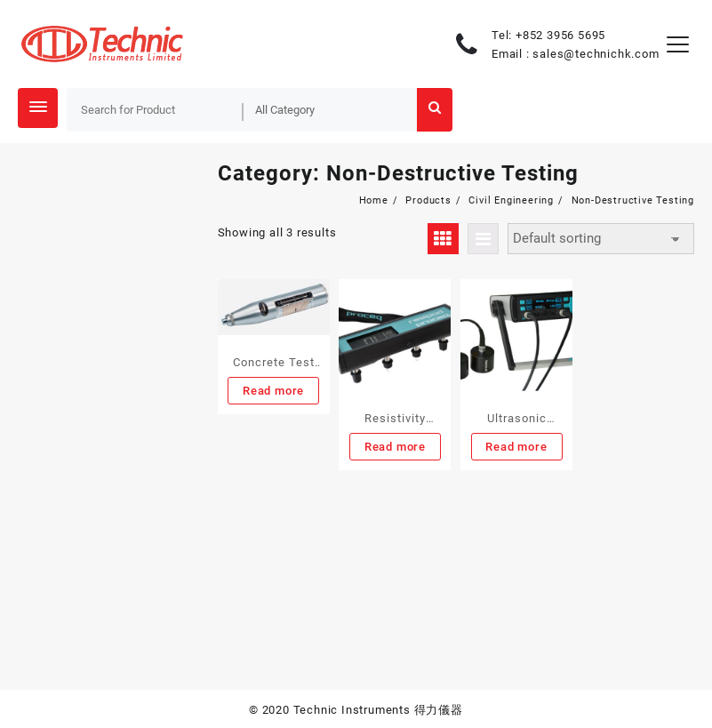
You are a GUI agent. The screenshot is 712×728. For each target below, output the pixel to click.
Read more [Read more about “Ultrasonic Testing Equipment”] (516, 447)
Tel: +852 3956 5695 (548, 35)
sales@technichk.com (596, 54)
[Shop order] (601, 239)
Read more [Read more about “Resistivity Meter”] (395, 447)
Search (435, 110)
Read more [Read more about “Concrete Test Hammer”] (273, 391)
